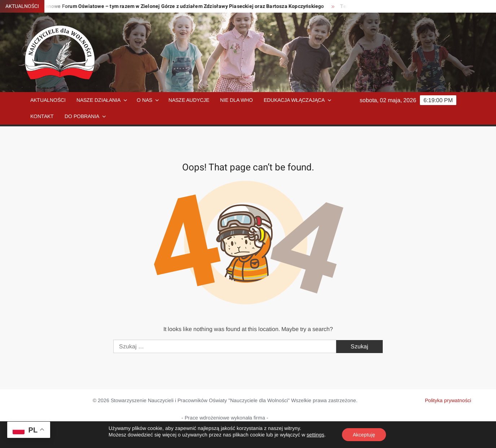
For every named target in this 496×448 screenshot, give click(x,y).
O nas (144, 100)
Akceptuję (364, 435)
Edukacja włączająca (294, 100)
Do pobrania (82, 116)
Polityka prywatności (448, 400)
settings (315, 435)
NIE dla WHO (236, 100)
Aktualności (48, 100)
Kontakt (42, 116)
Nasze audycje (189, 100)
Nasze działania (98, 100)
